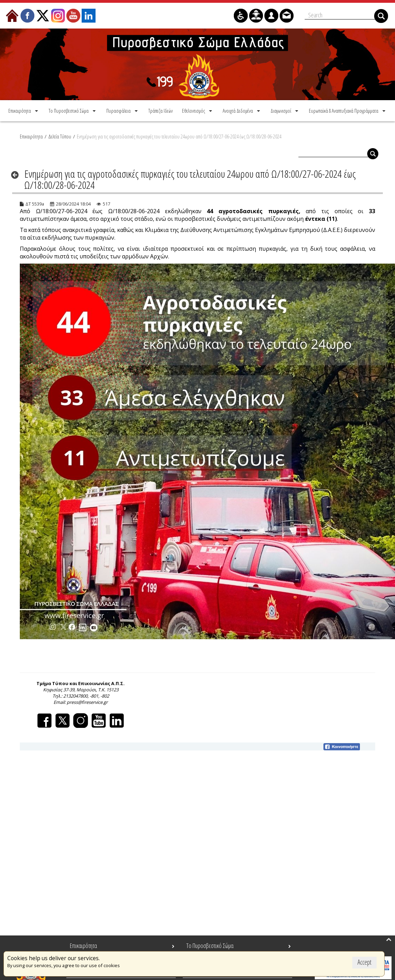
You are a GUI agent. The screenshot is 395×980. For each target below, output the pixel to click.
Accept (364, 962)
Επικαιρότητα (31, 135)
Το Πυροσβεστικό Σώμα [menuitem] (210, 946)
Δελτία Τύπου (60, 135)
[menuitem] (24, 110)
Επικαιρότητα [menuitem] (83, 946)
